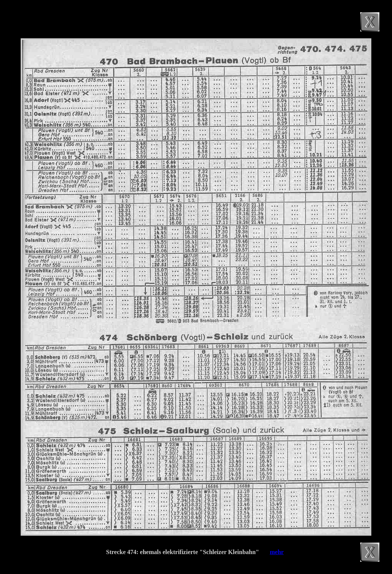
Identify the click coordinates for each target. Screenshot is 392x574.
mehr (277, 552)
